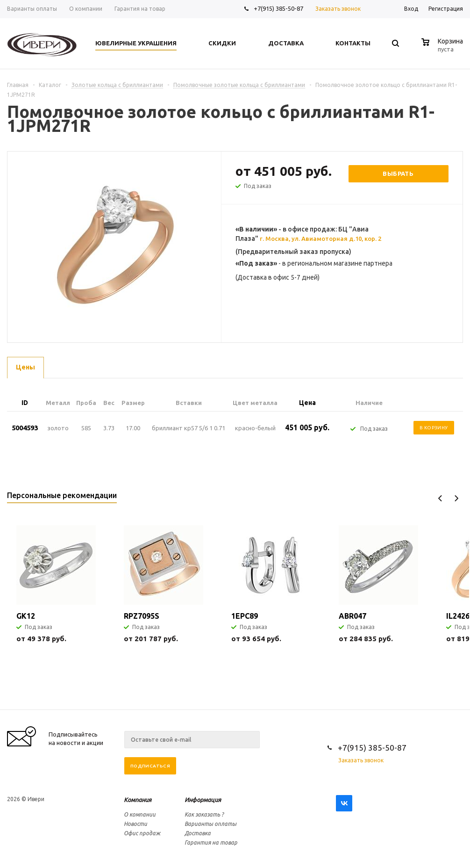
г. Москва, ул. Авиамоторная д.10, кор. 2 (320, 239)
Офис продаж (142, 833)
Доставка (198, 833)
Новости (135, 824)
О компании (140, 814)
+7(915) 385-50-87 (279, 8)
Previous (440, 498)
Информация (203, 800)
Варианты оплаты (210, 824)
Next (456, 498)
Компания (138, 800)
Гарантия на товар (211, 843)
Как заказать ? (204, 814)
